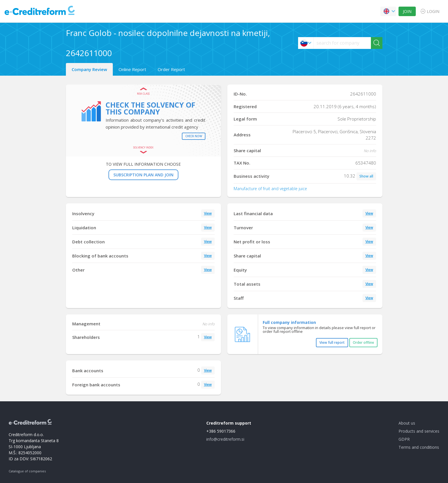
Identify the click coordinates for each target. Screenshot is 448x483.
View (208, 213)
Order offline (363, 342)
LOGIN (433, 11)
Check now (194, 136)
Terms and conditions (419, 447)
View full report (332, 342)
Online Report (132, 69)
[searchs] (342, 43)
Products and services (419, 431)
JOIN (407, 11)
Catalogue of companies (27, 471)
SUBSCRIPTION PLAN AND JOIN (143, 175)
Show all (366, 176)
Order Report (171, 69)
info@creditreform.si (225, 439)
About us (407, 423)
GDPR (404, 439)
